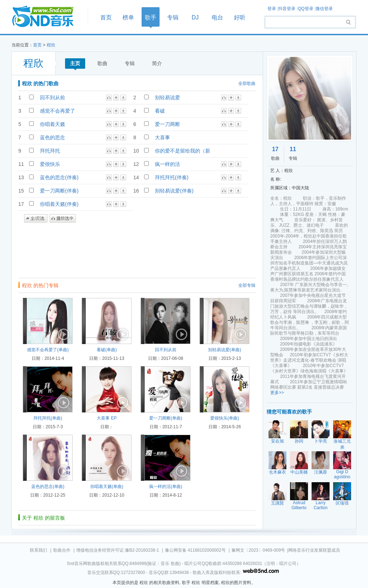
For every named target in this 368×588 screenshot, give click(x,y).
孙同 (299, 441)
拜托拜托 (50, 151)
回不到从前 (52, 98)
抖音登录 (287, 9)
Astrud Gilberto (299, 505)
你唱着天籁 (52, 124)
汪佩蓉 (321, 472)
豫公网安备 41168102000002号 (195, 550)
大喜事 (162, 137)
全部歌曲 (247, 83)
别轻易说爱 (167, 98)
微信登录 (324, 9)
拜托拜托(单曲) (48, 418)
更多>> (277, 393)
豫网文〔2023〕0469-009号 (258, 550)
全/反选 (36, 218)
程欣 (51, 45)
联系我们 (38, 550)
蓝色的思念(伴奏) (59, 177)
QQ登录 (306, 9)
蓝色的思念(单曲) (48, 487)
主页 (75, 63)
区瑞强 (342, 503)
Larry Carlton (321, 505)
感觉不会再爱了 (57, 111)
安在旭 (277, 441)
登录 (272, 9)
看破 (160, 111)
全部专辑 (247, 285)
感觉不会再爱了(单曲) (48, 350)
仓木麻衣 (277, 472)
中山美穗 (299, 472)
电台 (217, 17)
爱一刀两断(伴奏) (59, 191)
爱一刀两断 (167, 124)
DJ (195, 17)
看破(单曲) (107, 350)
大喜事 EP (107, 418)
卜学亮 (321, 441)
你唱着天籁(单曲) (107, 487)
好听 (240, 17)
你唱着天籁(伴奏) (59, 204)
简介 (157, 63)
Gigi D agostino (342, 474)
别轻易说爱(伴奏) (174, 191)
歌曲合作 (62, 550)
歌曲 (102, 63)
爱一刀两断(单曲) (166, 418)
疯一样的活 (167, 164)
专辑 (173, 17)
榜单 (128, 17)
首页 (47, 17)
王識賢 (277, 503)
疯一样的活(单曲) (166, 487)
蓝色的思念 (52, 137)
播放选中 (63, 218)
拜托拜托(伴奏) (172, 177)
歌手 (151, 17)
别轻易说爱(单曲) (225, 350)
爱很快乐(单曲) (225, 418)
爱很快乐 (50, 164)
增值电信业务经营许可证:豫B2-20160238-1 (118, 550)
